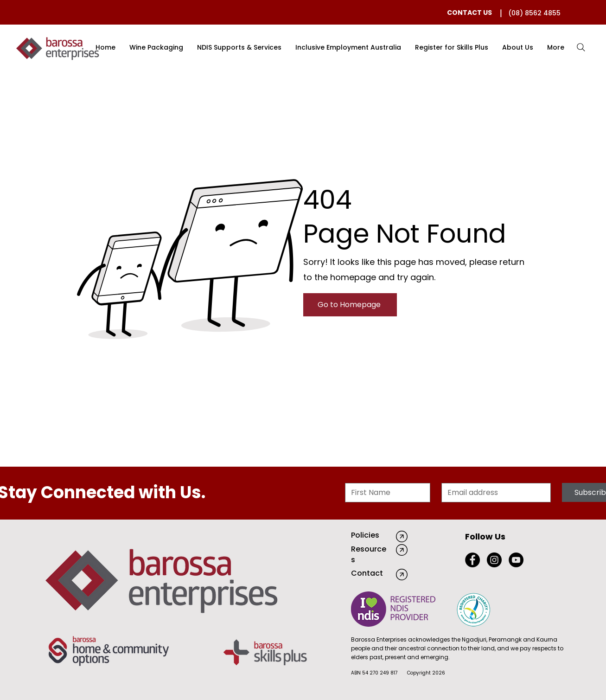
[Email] (493, 493)
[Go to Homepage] (350, 305)
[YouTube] (516, 560)
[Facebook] (472, 560)
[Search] (581, 47)
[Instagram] (494, 560)
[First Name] (385, 493)
